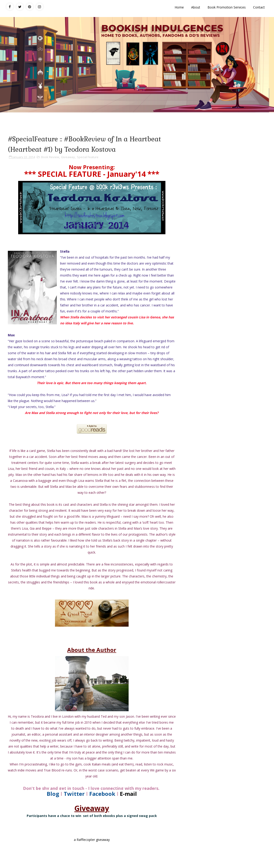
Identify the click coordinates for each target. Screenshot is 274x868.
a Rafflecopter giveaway (92, 840)
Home (179, 7)
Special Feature (88, 157)
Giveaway (68, 157)
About (196, 7)
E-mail (128, 794)
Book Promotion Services (227, 7)
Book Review (50, 157)
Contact (259, 7)
